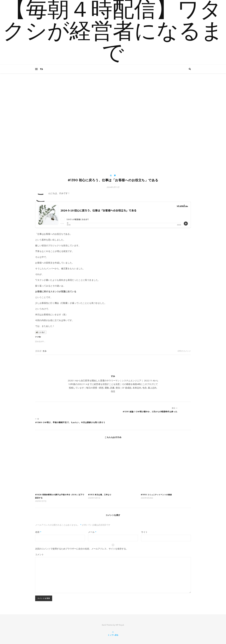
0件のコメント (184, 351)
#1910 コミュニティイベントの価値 (156, 495)
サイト (144, 532)
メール (92, 532)
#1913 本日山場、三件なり (100, 495)
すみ (44, 351)
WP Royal (120, 625)
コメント (39, 554)
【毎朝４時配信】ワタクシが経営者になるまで (113, 32)
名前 (38, 532)
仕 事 (113, 175)
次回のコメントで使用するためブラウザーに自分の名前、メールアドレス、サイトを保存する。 (82, 549)
